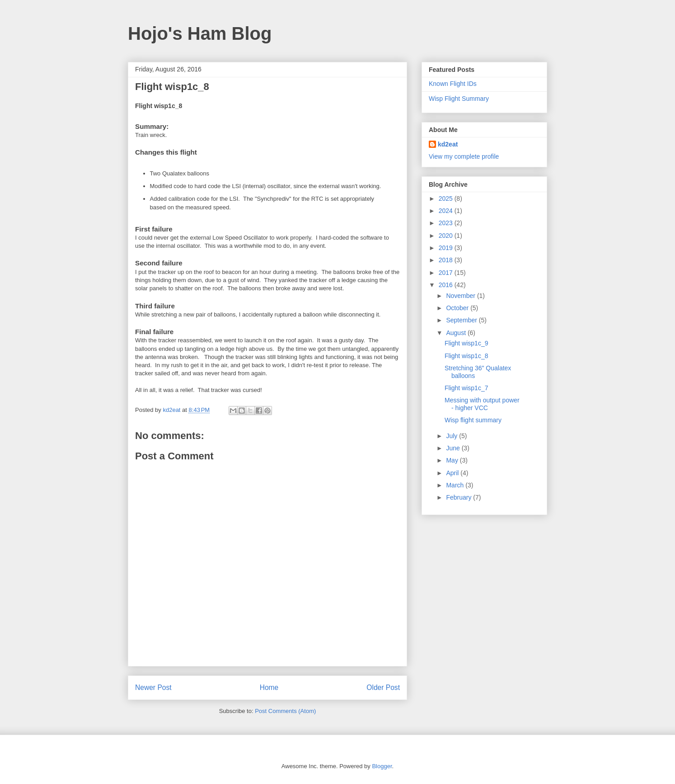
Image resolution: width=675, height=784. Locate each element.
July (452, 436)
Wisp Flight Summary (459, 99)
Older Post (383, 687)
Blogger (382, 766)
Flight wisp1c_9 (466, 343)
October (458, 308)
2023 (447, 223)
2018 (447, 260)
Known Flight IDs (453, 84)
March (456, 485)
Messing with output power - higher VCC (482, 404)
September (462, 320)
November (461, 296)
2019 (447, 248)
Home (269, 687)
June (454, 448)
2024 (447, 211)
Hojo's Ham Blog (200, 33)
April (453, 473)
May (453, 460)
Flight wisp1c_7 (466, 388)
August (457, 333)
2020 (447, 236)
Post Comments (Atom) (285, 711)
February (459, 497)
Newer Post (153, 687)
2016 (447, 285)
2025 (447, 198)
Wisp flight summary (473, 420)
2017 (447, 273)
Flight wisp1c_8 (466, 356)
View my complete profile (464, 156)
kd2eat (448, 144)
